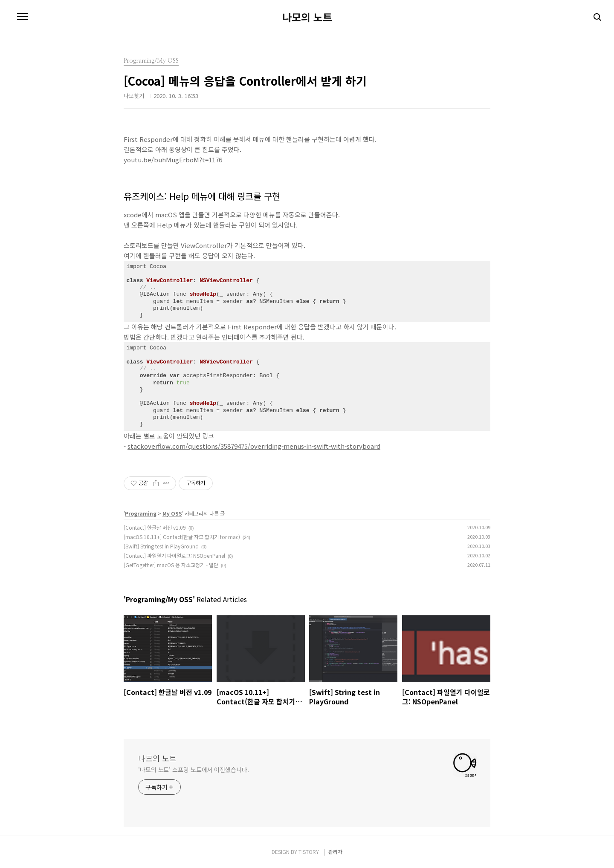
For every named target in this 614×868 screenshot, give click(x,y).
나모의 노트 (307, 17)
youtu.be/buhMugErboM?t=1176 (173, 160)
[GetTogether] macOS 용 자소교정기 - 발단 (171, 565)
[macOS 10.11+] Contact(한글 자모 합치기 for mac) (182, 537)
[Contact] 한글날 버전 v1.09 (155, 527)
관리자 (335, 852)
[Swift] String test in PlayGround (161, 546)
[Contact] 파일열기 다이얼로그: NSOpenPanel (174, 555)
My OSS (172, 513)
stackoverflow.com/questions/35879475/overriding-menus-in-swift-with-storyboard (254, 446)
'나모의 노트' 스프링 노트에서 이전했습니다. (194, 770)
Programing (141, 513)
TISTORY (309, 852)
